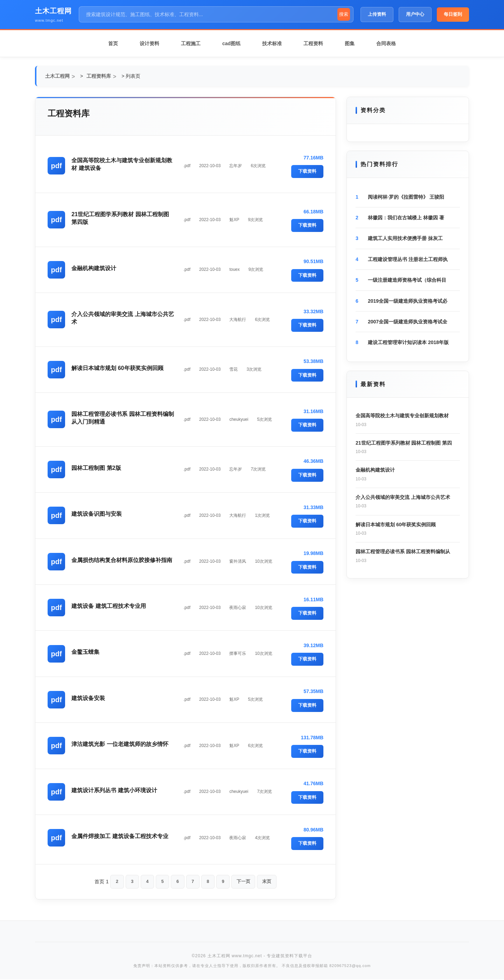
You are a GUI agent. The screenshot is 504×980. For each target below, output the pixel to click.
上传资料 (377, 14)
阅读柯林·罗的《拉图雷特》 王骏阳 (406, 197)
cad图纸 (231, 43)
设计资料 (149, 43)
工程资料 (313, 43)
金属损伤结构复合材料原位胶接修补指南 (122, 560)
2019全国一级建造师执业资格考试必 (408, 301)
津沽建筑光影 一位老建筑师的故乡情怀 (120, 744)
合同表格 (386, 43)
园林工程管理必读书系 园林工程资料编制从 (403, 551)
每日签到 (453, 14)
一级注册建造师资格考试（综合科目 (407, 280)
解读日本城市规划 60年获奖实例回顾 (118, 368)
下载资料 (307, 171)
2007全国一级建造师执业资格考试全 (408, 322)
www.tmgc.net (49, 20)
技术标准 (272, 43)
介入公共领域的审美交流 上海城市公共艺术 (403, 497)
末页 (270, 882)
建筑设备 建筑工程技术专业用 (109, 606)
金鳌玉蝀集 (86, 652)
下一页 (245, 882)
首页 (113, 43)
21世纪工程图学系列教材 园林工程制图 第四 (404, 443)
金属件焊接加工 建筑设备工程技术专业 (120, 836)
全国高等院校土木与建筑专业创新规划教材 (402, 416)
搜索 (344, 14)
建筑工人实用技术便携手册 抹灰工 (405, 238)
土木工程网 (53, 11)
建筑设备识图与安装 (97, 514)
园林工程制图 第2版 (97, 468)
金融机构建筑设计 (94, 268)
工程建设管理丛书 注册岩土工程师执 (408, 259)
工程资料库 (99, 76)
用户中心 (415, 14)
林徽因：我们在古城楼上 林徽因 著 (406, 218)
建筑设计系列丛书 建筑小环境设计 (115, 790)
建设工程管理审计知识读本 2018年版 (408, 342)
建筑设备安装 (89, 698)
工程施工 (191, 43)
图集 (350, 43)
